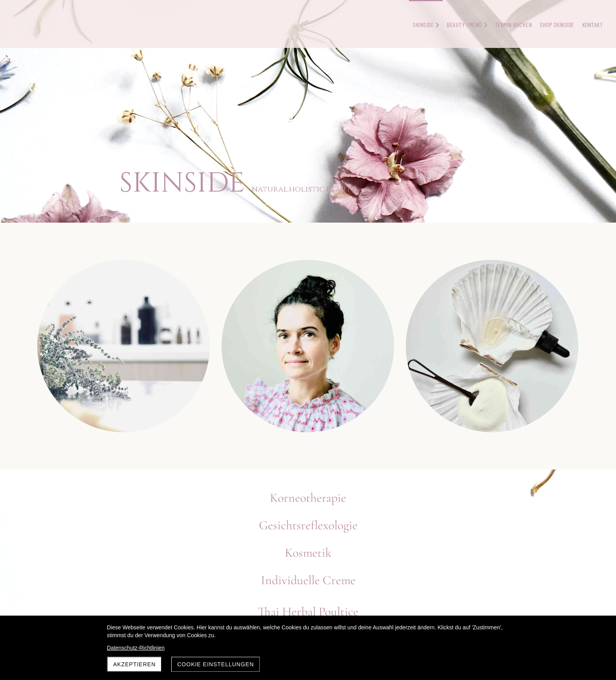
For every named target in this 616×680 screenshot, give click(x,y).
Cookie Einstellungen (215, 664)
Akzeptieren (134, 664)
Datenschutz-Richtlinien (136, 648)
